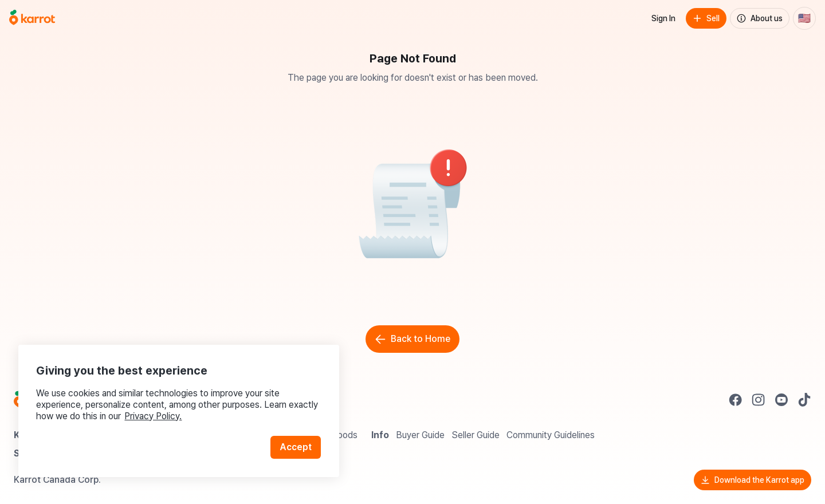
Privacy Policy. (154, 416)
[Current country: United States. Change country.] (804, 18)
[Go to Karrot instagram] (759, 400)
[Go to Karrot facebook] (736, 400)
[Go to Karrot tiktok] (804, 400)
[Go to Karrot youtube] (781, 400)
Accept (296, 446)
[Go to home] (32, 18)
